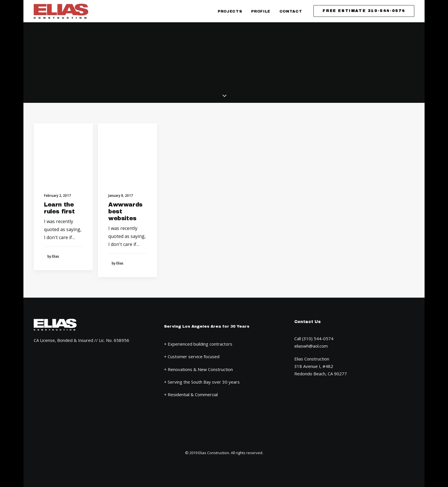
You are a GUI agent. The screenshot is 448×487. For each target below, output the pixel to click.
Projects (230, 11)
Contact (291, 11)
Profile (261, 11)
